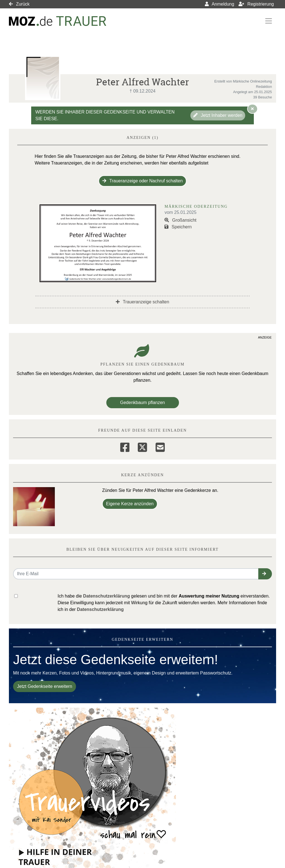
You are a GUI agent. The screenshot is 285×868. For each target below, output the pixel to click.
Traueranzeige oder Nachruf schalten (143, 181)
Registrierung (256, 4)
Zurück (19, 4)
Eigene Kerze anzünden (130, 504)
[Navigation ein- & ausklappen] (269, 21)
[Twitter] (142, 446)
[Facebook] (125, 446)
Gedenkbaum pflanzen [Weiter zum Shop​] (143, 402)
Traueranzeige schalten (142, 302)
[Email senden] (136, 574)
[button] (265, 574)
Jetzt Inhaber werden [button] (218, 115)
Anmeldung (220, 4)
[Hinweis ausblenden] (252, 109)
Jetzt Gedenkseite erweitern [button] (45, 686)
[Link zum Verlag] (58, 21)
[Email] (160, 446)
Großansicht (180, 220)
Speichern (178, 227)
